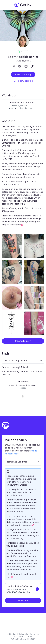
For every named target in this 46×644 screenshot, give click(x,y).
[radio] (23, 589)
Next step (23, 601)
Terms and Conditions (23, 462)
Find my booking (23, 81)
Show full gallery (23, 341)
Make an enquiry (23, 74)
